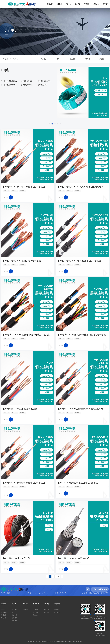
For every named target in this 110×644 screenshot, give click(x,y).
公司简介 (4, 609)
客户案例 (25, 604)
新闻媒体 (36, 604)
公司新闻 (36, 609)
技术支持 (46, 609)
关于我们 (4, 604)
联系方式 (57, 609)
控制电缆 (102, 59)
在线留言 (57, 612)
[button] (50, 124)
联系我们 (57, 604)
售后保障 (46, 612)
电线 (58, 59)
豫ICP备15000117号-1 (77, 642)
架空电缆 (87, 59)
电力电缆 (44, 59)
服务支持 (47, 604)
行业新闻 (36, 612)
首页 (11, 59)
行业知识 (36, 615)
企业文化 (4, 612)
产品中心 (16, 59)
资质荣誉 (4, 615)
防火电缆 (73, 59)
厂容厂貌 (4, 618)
